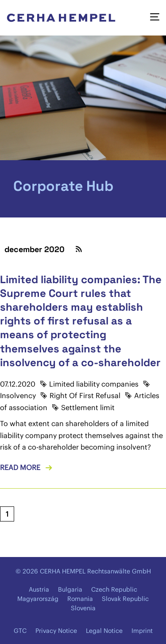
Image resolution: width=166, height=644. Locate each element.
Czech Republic (114, 589)
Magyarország (38, 599)
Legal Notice (104, 631)
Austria (39, 589)
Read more (20, 467)
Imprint (142, 631)
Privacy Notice (56, 631)
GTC (20, 631)
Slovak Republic (125, 599)
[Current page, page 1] (7, 514)
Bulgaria (70, 589)
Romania (80, 599)
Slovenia (83, 608)
